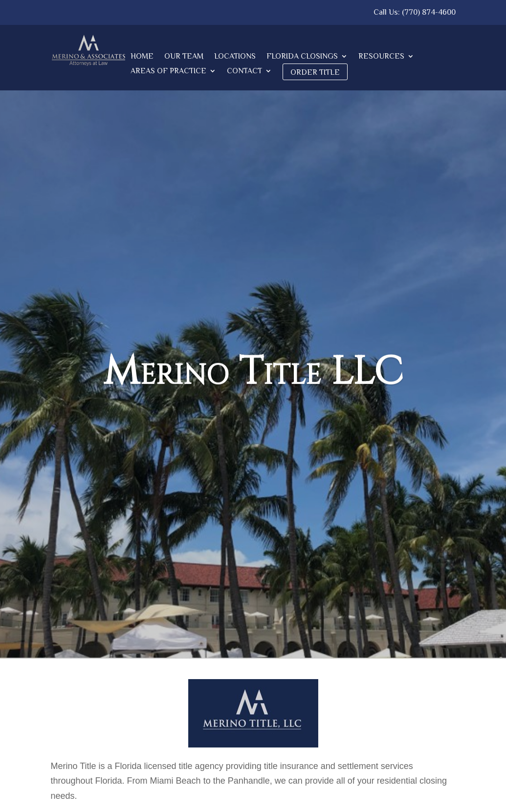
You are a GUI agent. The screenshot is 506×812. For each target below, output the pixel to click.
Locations (235, 57)
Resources (381, 57)
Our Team (184, 57)
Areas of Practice (168, 71)
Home (142, 57)
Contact (244, 71)
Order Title (315, 72)
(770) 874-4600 (429, 12)
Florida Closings (302, 57)
